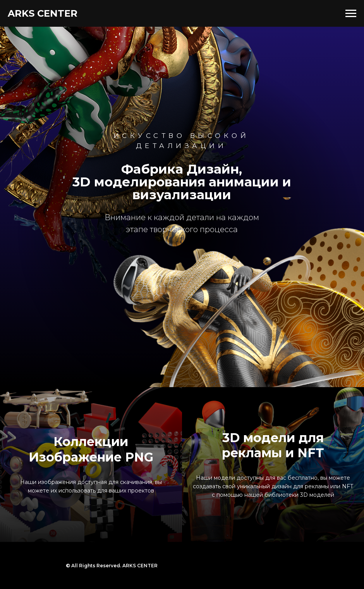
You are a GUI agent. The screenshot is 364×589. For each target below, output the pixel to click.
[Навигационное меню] (351, 14)
